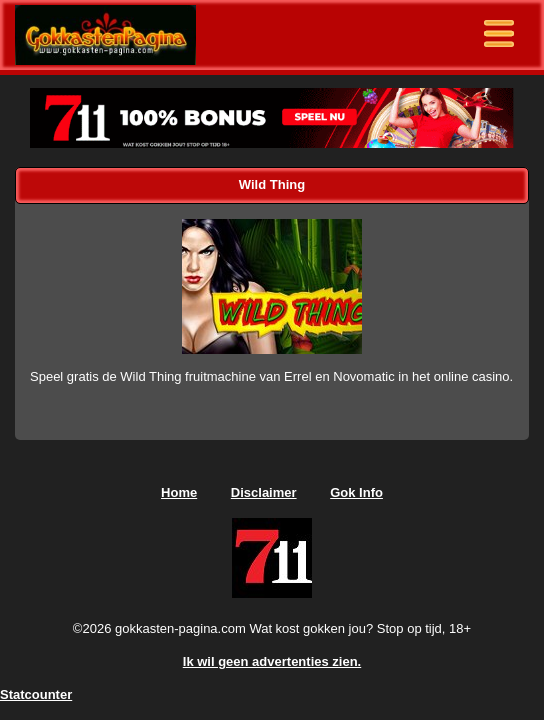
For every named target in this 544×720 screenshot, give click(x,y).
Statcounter (36, 694)
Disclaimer (264, 492)
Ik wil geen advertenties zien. (272, 661)
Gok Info (356, 492)
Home (179, 492)
